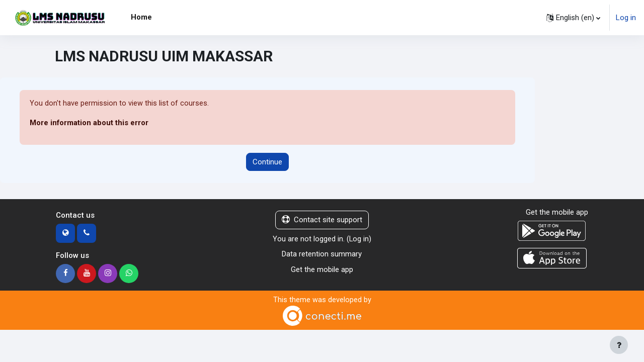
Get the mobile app (322, 269)
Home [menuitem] (141, 17)
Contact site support (322, 220)
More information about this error (89, 123)
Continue (267, 162)
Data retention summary (322, 254)
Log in (626, 18)
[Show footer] (619, 345)
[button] (573, 18)
